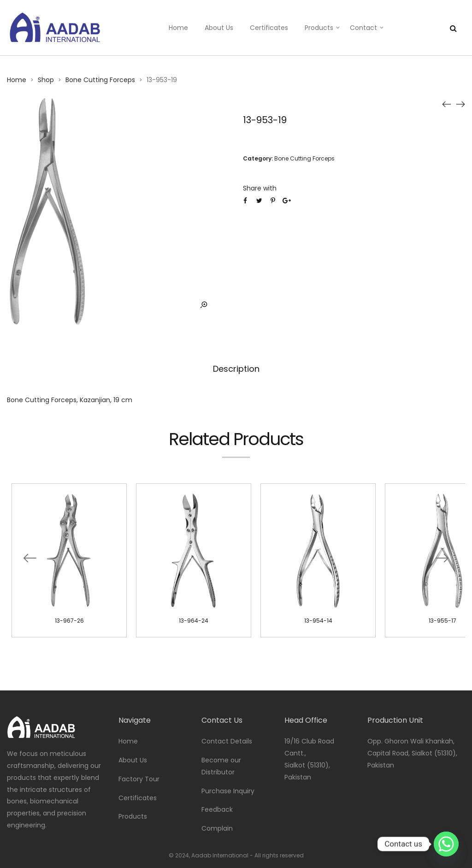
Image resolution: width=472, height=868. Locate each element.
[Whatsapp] (446, 844)
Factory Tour (139, 779)
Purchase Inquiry (228, 791)
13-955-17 (442, 621)
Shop (46, 80)
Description (236, 369)
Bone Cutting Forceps (100, 80)
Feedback (217, 809)
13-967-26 (69, 621)
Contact (363, 28)
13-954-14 (318, 621)
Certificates (269, 28)
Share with (260, 188)
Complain (217, 828)
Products (319, 28)
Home (178, 28)
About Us (219, 28)
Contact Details (227, 741)
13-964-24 (194, 621)
